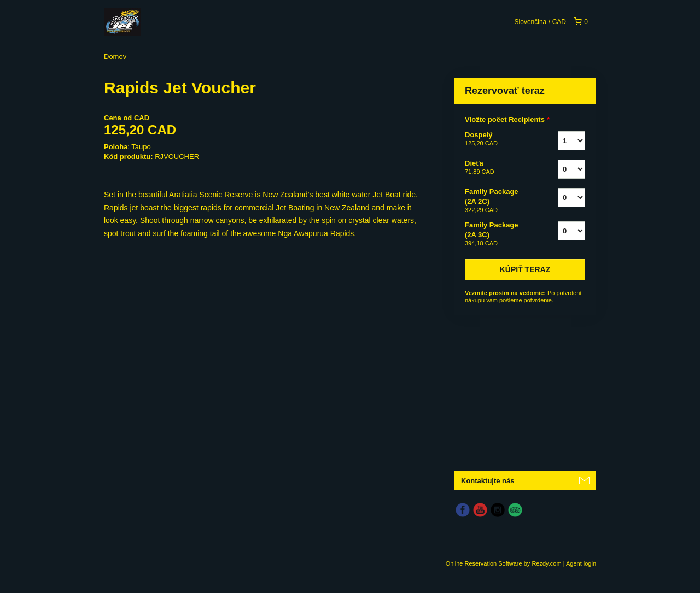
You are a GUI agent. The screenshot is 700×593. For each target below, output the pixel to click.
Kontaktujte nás (488, 481)
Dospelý (498, 139)
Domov (115, 57)
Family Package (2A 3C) (498, 234)
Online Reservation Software (484, 563)
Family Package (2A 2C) (498, 201)
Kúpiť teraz (525, 269)
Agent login (581, 563)
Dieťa (498, 168)
